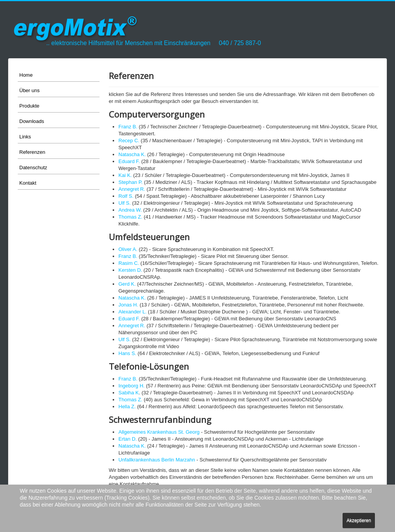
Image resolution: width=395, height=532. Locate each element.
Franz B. (128, 127)
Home (26, 75)
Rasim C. (129, 263)
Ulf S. (125, 203)
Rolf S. (126, 196)
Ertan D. (128, 439)
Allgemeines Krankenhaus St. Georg (159, 432)
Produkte (29, 106)
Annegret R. (132, 189)
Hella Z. (127, 407)
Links (25, 137)
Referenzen (32, 152)
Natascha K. (132, 154)
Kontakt (28, 183)
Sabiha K (129, 393)
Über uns (30, 90)
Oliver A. (128, 249)
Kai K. (125, 175)
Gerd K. (127, 284)
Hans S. (127, 353)
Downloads (32, 121)
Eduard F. (129, 161)
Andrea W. (130, 210)
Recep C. (129, 141)
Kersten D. (130, 270)
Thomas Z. (130, 217)
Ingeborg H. (132, 386)
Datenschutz (33, 168)
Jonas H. (128, 305)
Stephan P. (131, 182)
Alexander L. (133, 312)
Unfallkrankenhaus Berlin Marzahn (157, 460)
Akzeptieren (359, 520)
